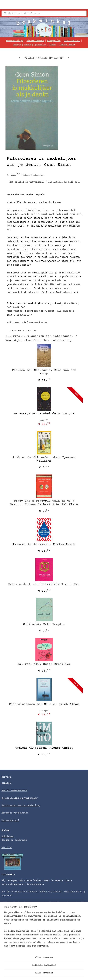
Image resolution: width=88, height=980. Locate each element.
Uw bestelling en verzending (19, 798)
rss (68, 974)
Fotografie (54, 41)
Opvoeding (40, 45)
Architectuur (72, 41)
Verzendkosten (10, 949)
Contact (6, 783)
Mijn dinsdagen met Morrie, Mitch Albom (44, 704)
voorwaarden (21, 813)
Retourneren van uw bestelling (21, 805)
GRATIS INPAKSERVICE (14, 791)
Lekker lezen (67, 45)
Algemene (7, 813)
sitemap (59, 974)
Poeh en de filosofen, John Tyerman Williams (44, 459)
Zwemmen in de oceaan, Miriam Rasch (44, 544)
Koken (53, 45)
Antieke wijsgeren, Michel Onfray (44, 748)
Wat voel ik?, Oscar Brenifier (44, 664)
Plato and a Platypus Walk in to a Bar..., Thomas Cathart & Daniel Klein (44, 503)
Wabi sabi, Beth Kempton (44, 624)
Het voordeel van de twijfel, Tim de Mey (44, 584)
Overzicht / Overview (23, 331)
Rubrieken (7, 837)
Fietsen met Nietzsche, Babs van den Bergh (44, 372)
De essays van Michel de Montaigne (44, 414)
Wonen (27, 45)
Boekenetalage (14, 41)
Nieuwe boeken (35, 41)
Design (17, 45)
